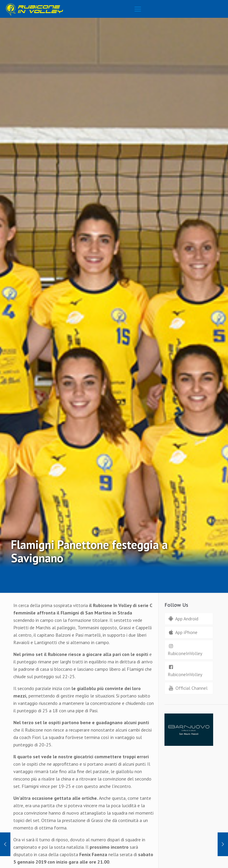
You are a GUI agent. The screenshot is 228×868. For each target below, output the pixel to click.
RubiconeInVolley (185, 650)
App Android (183, 619)
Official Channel (188, 688)
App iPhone (183, 632)
